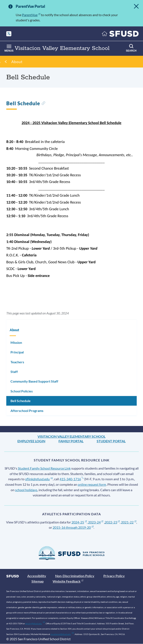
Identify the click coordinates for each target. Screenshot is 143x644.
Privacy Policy (114, 576)
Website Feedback (68, 581)
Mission (16, 342)
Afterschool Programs (27, 411)
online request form (92, 484)
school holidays (26, 490)
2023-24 (96, 522)
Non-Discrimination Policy (75, 576)
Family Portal (71, 441)
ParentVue (31, 15)
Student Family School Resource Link (44, 468)
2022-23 (112, 522)
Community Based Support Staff (34, 381)
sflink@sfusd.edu (39, 479)
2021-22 (129, 522)
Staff (14, 372)
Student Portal (111, 441)
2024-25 (79, 522)
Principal (17, 352)
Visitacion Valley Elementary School (71, 436)
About (17, 62)
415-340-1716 (72, 479)
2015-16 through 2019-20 (73, 527)
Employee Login (31, 441)
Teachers (17, 362)
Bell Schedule (21, 401)
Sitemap (38, 581)
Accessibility (37, 576)
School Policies (22, 391)
